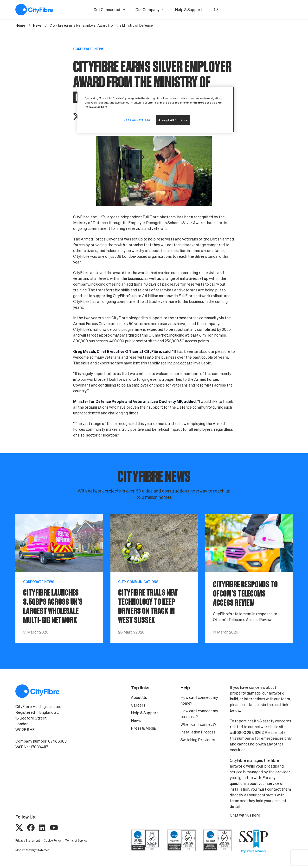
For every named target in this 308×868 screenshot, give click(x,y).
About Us (139, 697)
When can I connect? (198, 724)
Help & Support (189, 10)
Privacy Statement (28, 840)
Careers (138, 705)
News (136, 720)
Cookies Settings (137, 120)
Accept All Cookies (173, 120)
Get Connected (110, 10)
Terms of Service (76, 840)
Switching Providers (198, 740)
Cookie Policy (53, 840)
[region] (156, 110)
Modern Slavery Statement (33, 850)
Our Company (150, 10)
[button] (216, 10)
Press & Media (143, 728)
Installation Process (198, 732)
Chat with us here (245, 815)
